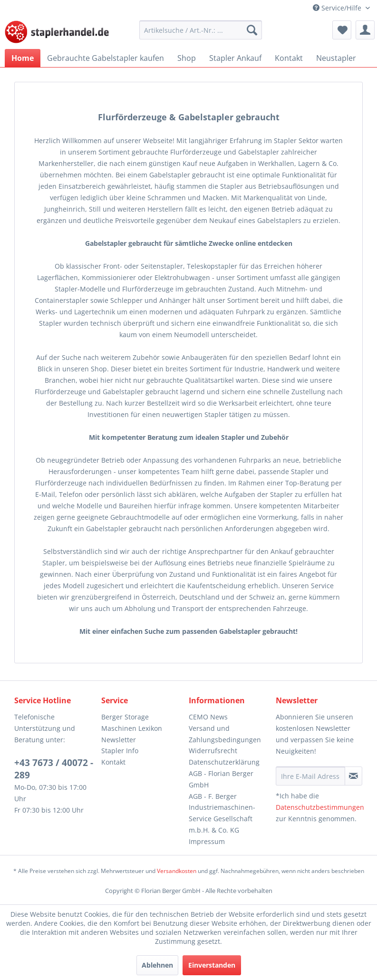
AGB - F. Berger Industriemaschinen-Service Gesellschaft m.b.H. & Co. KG (222, 813)
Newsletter (119, 740)
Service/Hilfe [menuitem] (338, 8)
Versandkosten (177, 871)
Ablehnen (157, 965)
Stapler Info (120, 751)
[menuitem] (201, 30)
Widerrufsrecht (213, 751)
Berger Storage (125, 717)
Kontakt (113, 762)
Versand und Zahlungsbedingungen (225, 734)
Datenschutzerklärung (224, 762)
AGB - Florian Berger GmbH (221, 779)
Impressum (207, 841)
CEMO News (208, 717)
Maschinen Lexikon (132, 728)
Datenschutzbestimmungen (320, 807)
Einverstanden (212, 965)
